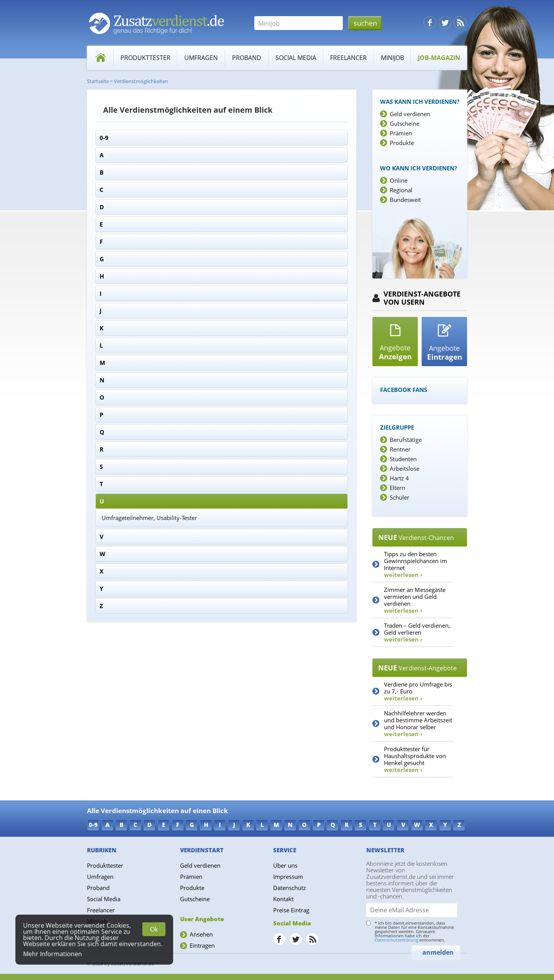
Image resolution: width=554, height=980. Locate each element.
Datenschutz (290, 888)
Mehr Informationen (53, 954)
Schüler (400, 497)
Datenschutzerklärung (396, 940)
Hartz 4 (399, 478)
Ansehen (201, 934)
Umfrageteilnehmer (128, 518)
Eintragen (202, 945)
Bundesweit (405, 200)
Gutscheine (405, 123)
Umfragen (201, 58)
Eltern (397, 488)
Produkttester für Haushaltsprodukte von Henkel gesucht (415, 759)
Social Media (296, 58)
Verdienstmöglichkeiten (141, 81)
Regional (401, 190)
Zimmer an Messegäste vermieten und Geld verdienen (415, 600)
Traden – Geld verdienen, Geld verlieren (417, 632)
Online (399, 180)
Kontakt (283, 899)
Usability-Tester (177, 518)
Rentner (400, 449)
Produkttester (145, 58)
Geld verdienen (410, 114)
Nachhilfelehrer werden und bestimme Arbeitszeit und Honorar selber (418, 723)
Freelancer (348, 58)
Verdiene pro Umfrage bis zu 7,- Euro (418, 691)
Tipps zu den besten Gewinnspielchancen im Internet (415, 564)
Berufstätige (406, 440)
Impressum (288, 877)
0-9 (104, 138)
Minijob (392, 58)
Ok (154, 929)
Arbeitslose (405, 468)
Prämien (401, 133)
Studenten (403, 459)
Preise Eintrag (291, 910)
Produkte (402, 143)
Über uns (285, 865)
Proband (247, 58)
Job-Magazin (439, 58)
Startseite (98, 81)
